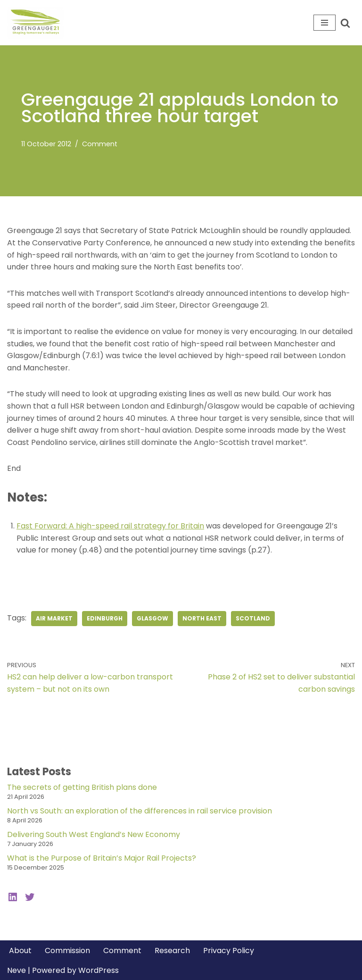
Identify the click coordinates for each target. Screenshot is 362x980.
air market (54, 618)
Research (172, 951)
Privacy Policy (229, 951)
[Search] (345, 23)
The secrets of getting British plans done (82, 787)
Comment (100, 144)
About (20, 951)
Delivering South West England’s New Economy (94, 834)
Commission (67, 951)
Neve (16, 970)
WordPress (99, 970)
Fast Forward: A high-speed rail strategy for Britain (110, 526)
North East (202, 618)
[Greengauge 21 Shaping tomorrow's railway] (38, 23)
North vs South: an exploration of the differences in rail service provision (140, 811)
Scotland (253, 618)
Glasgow (152, 618)
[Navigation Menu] (325, 23)
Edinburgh (105, 618)
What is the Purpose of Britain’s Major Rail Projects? (102, 858)
